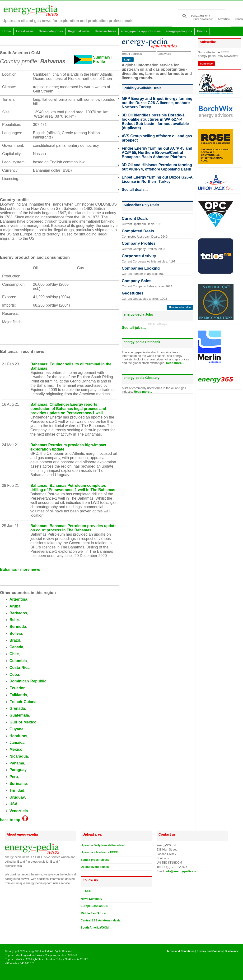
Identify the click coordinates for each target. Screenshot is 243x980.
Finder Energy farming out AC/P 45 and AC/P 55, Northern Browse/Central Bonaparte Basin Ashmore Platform (157, 153)
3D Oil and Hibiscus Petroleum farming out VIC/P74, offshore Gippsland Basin (157, 167)
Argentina (18, 599)
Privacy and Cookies (210, 951)
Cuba (14, 674)
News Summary (91, 899)
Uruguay (17, 797)
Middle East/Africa (93, 913)
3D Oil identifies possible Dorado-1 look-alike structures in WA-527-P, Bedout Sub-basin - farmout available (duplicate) (155, 122)
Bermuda (18, 627)
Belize (15, 620)
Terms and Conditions (180, 951)
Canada (16, 647)
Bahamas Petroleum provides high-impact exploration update (68, 447)
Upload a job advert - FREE (99, 852)
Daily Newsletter (203, 19)
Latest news (25, 31)
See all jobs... (134, 328)
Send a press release (95, 860)
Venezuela (19, 811)
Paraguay (18, 770)
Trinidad (17, 790)
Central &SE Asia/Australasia (101, 920)
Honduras (18, 736)
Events (202, 31)
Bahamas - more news (20, 569)
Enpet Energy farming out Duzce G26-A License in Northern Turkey (157, 179)
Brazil (15, 640)
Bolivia (16, 633)
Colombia (18, 661)
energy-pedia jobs (179, 31)
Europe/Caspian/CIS (94, 906)
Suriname (18, 784)
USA (14, 804)
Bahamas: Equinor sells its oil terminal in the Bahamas (71, 366)
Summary (102, 57)
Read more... (175, 363)
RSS (87, 891)
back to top (14, 820)
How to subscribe (180, 307)
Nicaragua (19, 756)
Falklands (18, 695)
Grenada (17, 708)
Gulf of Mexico (23, 722)
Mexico (16, 749)
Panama (17, 763)
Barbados (18, 613)
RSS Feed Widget (157, 324)
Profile (99, 62)
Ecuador (17, 688)
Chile (14, 654)
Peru (14, 777)
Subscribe (206, 64)
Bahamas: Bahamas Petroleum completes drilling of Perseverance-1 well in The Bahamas (73, 488)
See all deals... (135, 190)
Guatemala (19, 715)
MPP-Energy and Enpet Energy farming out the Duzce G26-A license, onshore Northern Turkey (157, 103)
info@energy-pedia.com (182, 871)
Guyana (16, 729)
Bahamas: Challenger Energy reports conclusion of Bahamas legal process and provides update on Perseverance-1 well (68, 409)
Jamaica (17, 743)
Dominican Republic (28, 681)
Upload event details (95, 867)
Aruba (15, 606)
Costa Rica (19, 668)
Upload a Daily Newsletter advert (103, 845)
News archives (105, 31)
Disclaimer (231, 951)
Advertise (224, 19)
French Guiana (23, 702)
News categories (51, 31)
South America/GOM (95, 928)
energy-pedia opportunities (141, 31)
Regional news (79, 31)
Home (7, 31)
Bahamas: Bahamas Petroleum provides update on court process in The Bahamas (73, 528)
